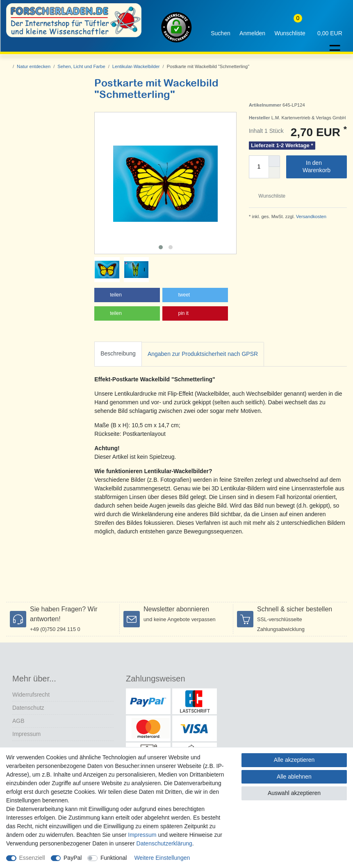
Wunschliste (269, 196)
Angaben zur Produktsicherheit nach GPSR (203, 354)
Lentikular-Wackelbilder (136, 66)
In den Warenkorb (322, 166)
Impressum (26, 734)
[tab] (118, 354)
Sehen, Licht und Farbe (81, 66)
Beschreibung (118, 353)
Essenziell (32, 858)
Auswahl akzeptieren (294, 793)
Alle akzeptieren (294, 760)
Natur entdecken (34, 66)
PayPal (73, 858)
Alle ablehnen (294, 777)
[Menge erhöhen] (274, 161)
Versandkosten (311, 216)
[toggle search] (221, 27)
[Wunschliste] (290, 27)
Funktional (114, 858)
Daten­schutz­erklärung (164, 843)
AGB (18, 721)
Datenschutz (28, 708)
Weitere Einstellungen (162, 858)
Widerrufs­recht (31, 695)
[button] (127, 295)
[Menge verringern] (274, 173)
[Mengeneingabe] (259, 167)
